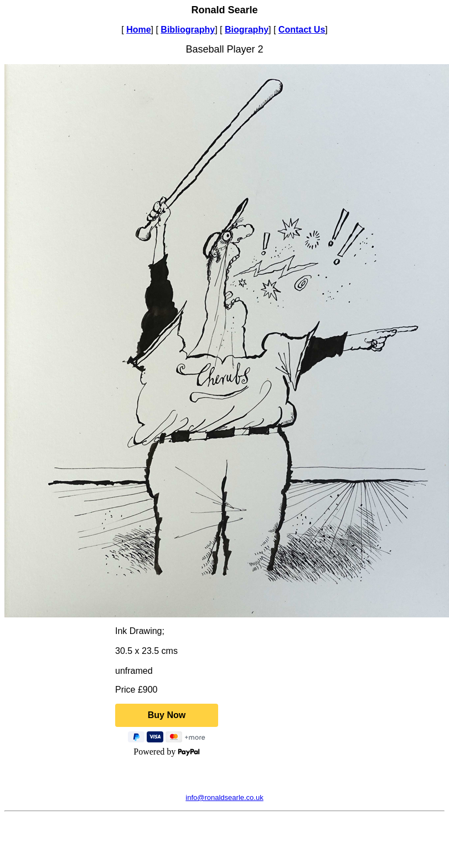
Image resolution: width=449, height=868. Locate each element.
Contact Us (302, 30)
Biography (247, 30)
